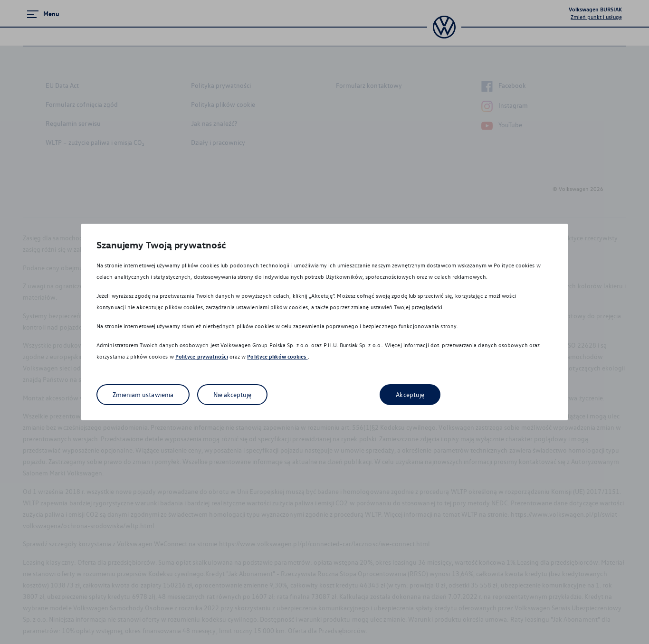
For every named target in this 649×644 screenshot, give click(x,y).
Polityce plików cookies (277, 356)
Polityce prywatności (202, 356)
